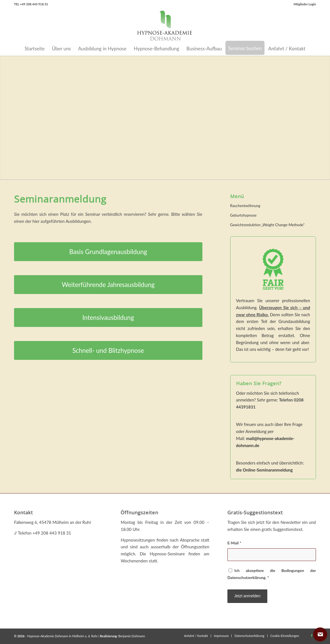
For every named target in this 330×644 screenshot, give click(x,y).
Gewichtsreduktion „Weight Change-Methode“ (267, 225)
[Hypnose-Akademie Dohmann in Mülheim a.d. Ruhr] (165, 25)
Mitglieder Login (305, 4)
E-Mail (234, 543)
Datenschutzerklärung (246, 577)
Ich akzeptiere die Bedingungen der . (272, 574)
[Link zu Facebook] (312, 636)
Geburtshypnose (243, 215)
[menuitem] (303, 4)
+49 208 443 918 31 (52, 533)
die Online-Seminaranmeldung (265, 470)
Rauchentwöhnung (245, 206)
